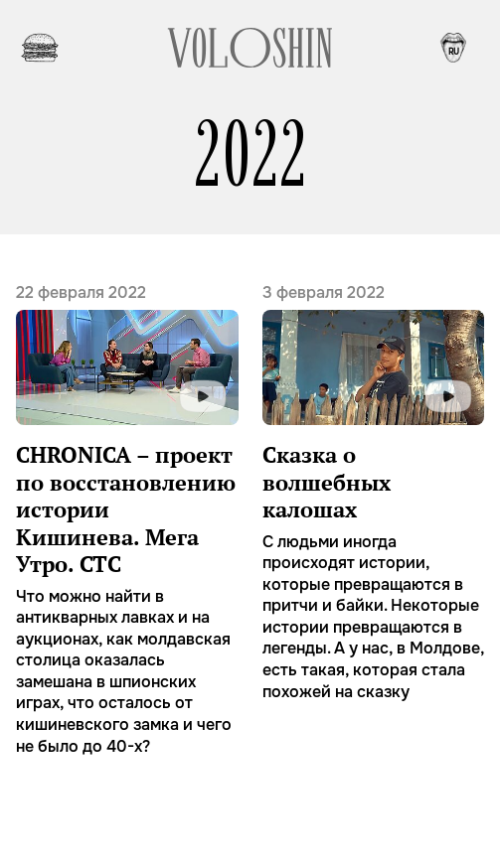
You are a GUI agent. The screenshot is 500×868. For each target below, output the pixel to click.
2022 (250, 154)
